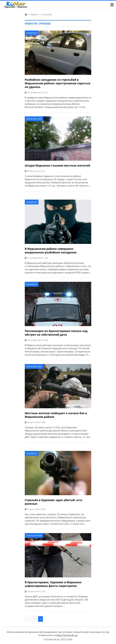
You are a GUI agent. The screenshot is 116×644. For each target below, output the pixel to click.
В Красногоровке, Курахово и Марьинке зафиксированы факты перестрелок (53, 584)
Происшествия (34, 119)
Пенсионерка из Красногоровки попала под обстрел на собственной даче (56, 333)
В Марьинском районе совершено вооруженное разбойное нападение (51, 251)
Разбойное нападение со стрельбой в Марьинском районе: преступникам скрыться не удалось (58, 83)
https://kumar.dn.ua (67, 635)
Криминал (32, 33)
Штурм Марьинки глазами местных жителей (57, 165)
